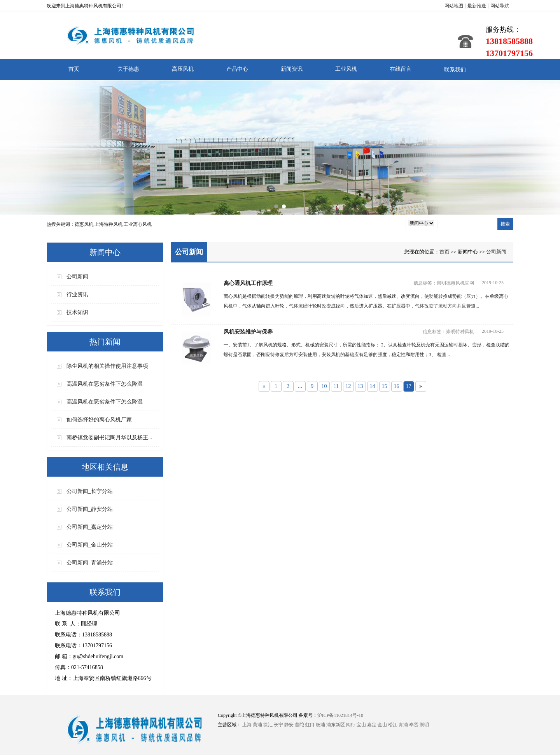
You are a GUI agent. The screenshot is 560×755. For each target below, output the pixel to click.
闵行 (351, 725)
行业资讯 (77, 294)
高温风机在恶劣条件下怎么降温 (105, 384)
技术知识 (77, 312)
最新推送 (477, 6)
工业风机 (346, 69)
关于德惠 (128, 69)
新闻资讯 (292, 69)
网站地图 (454, 6)
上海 (247, 725)
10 (324, 386)
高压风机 (183, 69)
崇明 (424, 725)
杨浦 (320, 725)
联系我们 (455, 70)
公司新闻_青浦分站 (90, 563)
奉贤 (414, 725)
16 (397, 386)
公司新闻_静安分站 (90, 509)
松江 (393, 725)
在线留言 (401, 69)
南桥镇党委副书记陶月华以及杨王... (109, 438)
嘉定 (372, 725)
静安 (289, 725)
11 (336, 386)
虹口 (310, 725)
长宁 (278, 725)
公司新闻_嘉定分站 (90, 527)
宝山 (361, 725)
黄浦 (257, 725)
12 (348, 386)
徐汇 (268, 725)
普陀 (299, 725)
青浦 (403, 725)
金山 (382, 725)
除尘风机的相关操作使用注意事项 (107, 366)
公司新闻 (77, 277)
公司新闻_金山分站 (90, 545)
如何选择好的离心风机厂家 (99, 420)
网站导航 (500, 6)
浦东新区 (336, 725)
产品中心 (237, 69)
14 (373, 386)
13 (360, 386)
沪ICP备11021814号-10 (340, 715)
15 (385, 386)
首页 (74, 69)
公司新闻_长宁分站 (90, 491)
